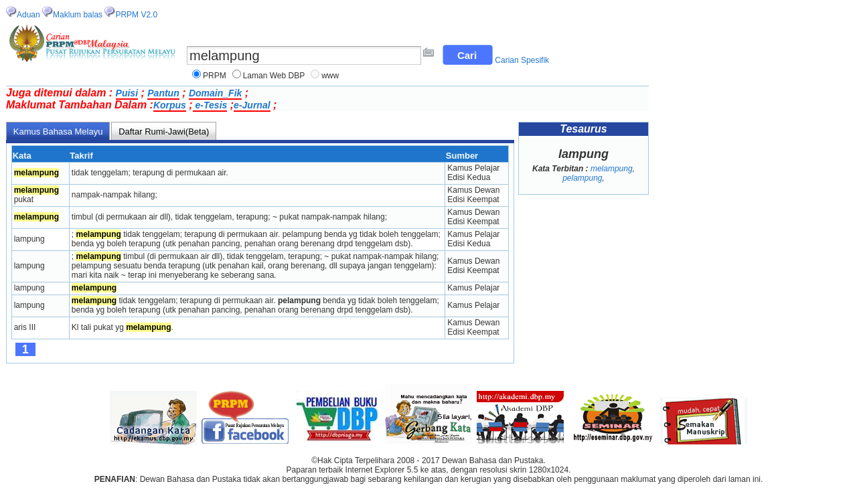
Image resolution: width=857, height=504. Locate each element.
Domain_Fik (215, 93)
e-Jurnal (252, 105)
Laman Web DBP (274, 76)
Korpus (170, 105)
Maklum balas (78, 15)
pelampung (582, 178)
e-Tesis (210, 105)
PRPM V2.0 (136, 15)
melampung (612, 169)
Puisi (127, 93)
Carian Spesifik (522, 60)
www (330, 76)
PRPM (215, 76)
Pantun (163, 93)
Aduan (28, 15)
